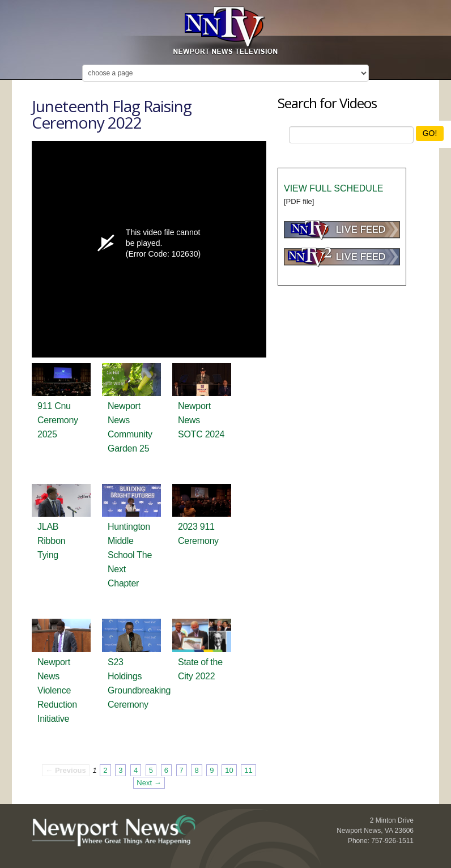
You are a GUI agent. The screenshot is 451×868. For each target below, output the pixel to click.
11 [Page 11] (248, 770)
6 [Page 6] (166, 770)
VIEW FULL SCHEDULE (333, 188)
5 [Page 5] (151, 770)
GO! (430, 133)
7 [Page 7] (182, 770)
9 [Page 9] (212, 770)
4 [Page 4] (136, 770)
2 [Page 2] (105, 770)
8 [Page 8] (196, 770)
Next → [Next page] (149, 783)
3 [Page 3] (120, 770)
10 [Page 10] (229, 770)
